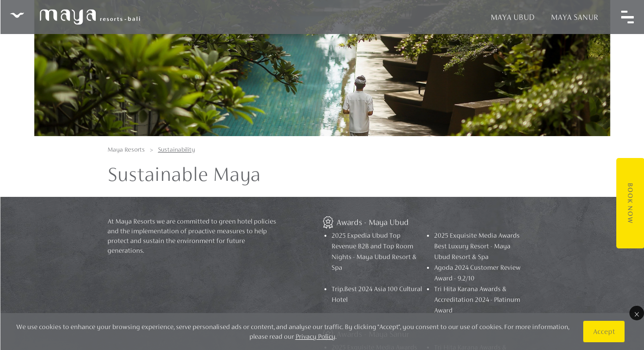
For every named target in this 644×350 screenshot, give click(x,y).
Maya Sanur (574, 17)
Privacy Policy (315, 336)
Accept (603, 331)
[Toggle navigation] (627, 17)
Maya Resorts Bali (74, 17)
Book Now (630, 203)
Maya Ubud (512, 17)
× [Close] (636, 313)
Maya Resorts (126, 149)
